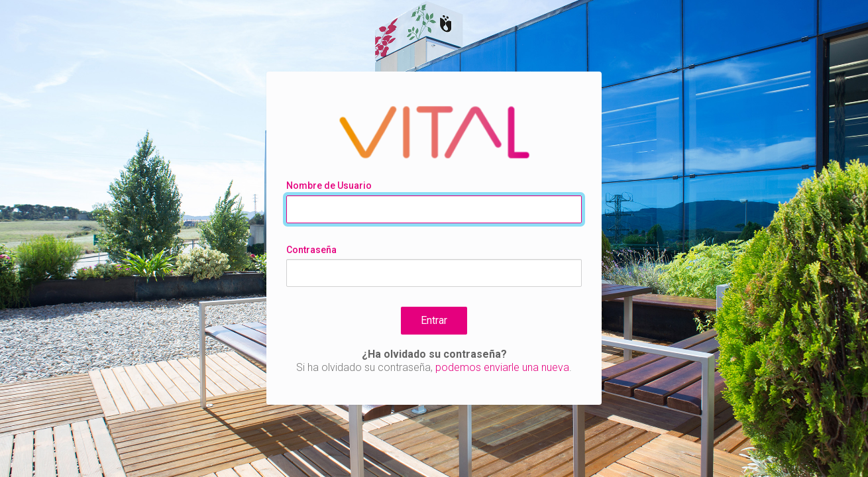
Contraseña (311, 250)
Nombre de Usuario (329, 185)
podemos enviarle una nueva (502, 367)
